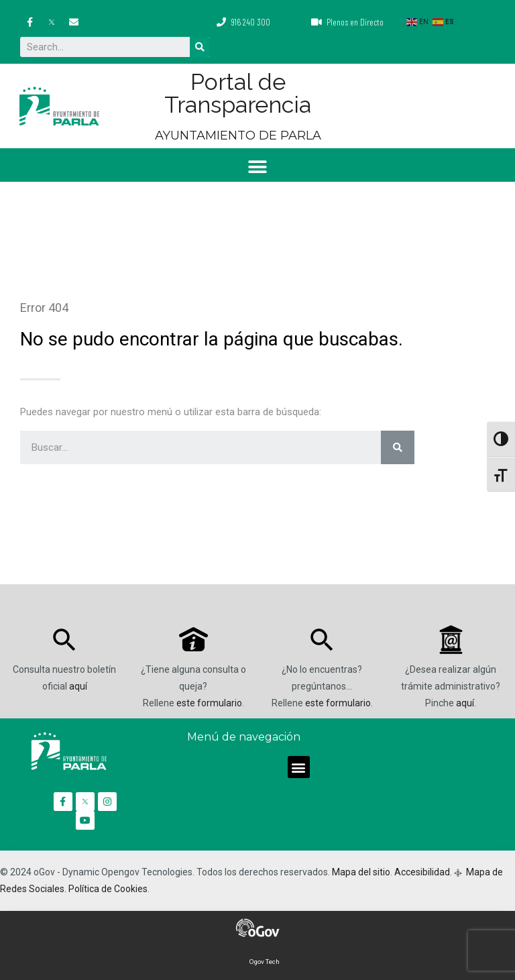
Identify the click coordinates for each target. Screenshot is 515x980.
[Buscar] (200, 47)
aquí (78, 686)
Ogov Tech (265, 962)
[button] (258, 167)
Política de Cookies (108, 889)
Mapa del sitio (361, 872)
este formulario (209, 703)
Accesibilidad (422, 872)
